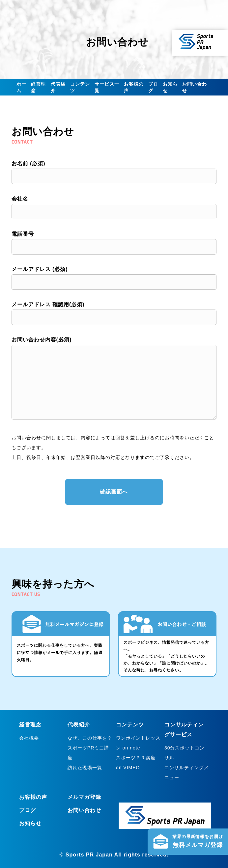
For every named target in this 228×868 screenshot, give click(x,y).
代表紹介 (58, 87)
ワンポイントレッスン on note (138, 743)
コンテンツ (80, 87)
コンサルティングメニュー (187, 773)
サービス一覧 (107, 87)
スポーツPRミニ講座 (88, 753)
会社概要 (29, 738)
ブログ (153, 87)
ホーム (21, 87)
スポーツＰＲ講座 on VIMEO (136, 763)
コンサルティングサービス (184, 730)
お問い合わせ (195, 87)
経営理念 (38, 87)
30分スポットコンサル (185, 753)
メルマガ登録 (84, 797)
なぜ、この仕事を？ (90, 738)
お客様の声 (134, 87)
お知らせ (170, 87)
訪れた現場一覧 (85, 768)
